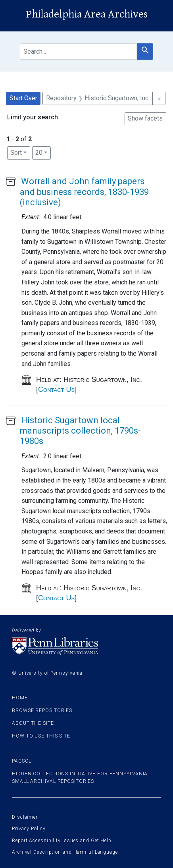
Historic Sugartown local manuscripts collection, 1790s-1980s (80, 431)
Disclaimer (25, 817)
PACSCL (21, 761)
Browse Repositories (42, 710)
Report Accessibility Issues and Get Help (62, 841)
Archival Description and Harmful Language (65, 852)
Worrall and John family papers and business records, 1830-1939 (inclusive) (84, 192)
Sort (16, 153)
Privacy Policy (29, 829)
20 (43, 152)
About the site (33, 723)
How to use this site (41, 736)
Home (20, 698)
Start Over (23, 98)
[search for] (78, 52)
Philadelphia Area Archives (87, 14)
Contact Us (56, 389)
